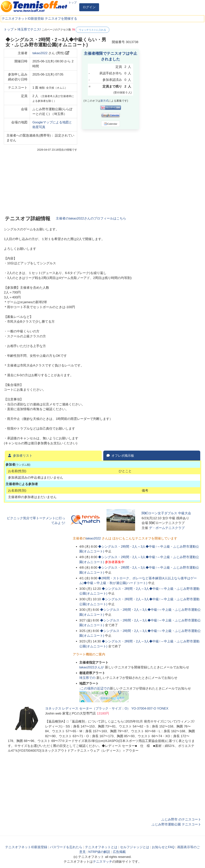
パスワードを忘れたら (66, 847)
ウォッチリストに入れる (92, 30)
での (88, 678)
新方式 (104, 101)
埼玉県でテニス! (29, 29)
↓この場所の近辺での (95, 688)
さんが (92, 667)
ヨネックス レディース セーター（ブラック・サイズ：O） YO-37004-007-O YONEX (107, 708)
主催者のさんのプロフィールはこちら (91, 218)
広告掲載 (119, 852)
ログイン (89, 7)
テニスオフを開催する (61, 19)
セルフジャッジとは (135, 847)
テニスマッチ (102, 862)
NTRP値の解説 (99, 852)
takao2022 (40, 53)
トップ (73, 2)
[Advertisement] (173, 51)
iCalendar (111, 124)
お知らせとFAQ (163, 847)
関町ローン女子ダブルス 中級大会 (166, 513)
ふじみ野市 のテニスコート (181, 819)
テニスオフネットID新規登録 (23, 19)
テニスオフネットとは (101, 847)
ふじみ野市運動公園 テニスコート (176, 824)
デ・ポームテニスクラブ (167, 528)
